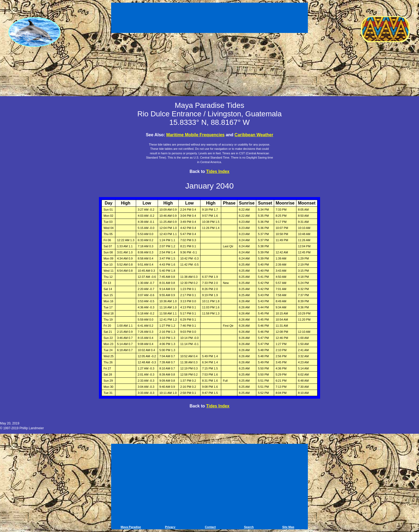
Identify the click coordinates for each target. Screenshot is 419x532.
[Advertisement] (209, 19)
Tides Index (218, 171)
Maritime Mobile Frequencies (195, 135)
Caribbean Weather (254, 135)
